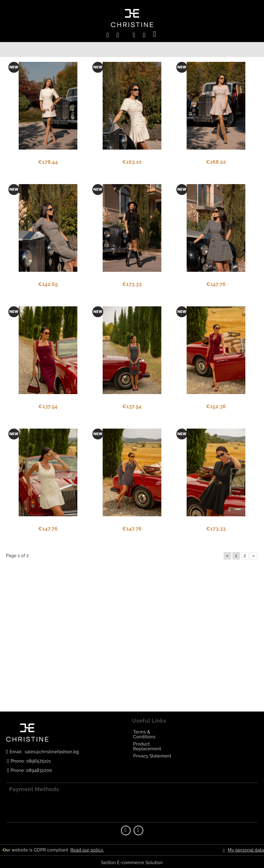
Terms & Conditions (144, 734)
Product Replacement (147, 746)
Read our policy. (87, 850)
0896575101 (39, 761)
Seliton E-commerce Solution (132, 863)
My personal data (246, 850)
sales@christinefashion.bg (52, 752)
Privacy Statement (152, 756)
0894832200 (39, 770)
